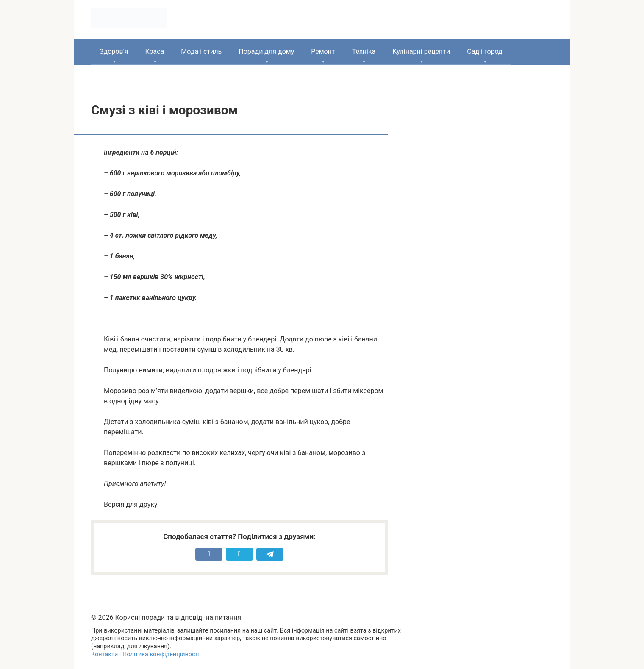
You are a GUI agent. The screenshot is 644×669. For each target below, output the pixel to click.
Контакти (104, 654)
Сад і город (485, 51)
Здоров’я (114, 51)
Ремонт (323, 51)
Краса (154, 51)
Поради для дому (266, 51)
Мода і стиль (201, 51)
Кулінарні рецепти (421, 51)
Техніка (364, 51)
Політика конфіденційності (161, 654)
